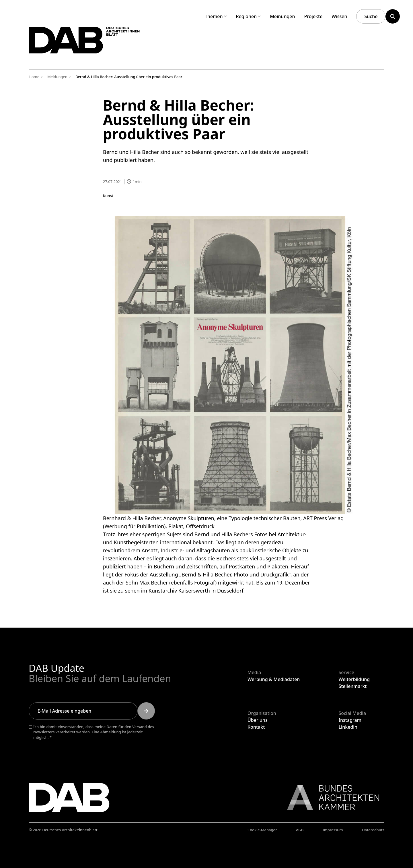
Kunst (108, 195)
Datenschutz (373, 830)
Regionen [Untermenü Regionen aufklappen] (249, 16)
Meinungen (282, 16)
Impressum (333, 830)
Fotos (261, 534)
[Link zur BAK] (330, 798)
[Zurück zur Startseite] (91, 43)
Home (34, 77)
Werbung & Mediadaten (274, 679)
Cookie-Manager (262, 830)
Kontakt (256, 727)
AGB (300, 830)
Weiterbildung (354, 679)
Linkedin (348, 727)
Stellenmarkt (352, 686)
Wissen (339, 16)
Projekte (313, 16)
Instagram (350, 720)
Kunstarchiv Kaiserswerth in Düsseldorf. (197, 590)
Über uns (258, 720)
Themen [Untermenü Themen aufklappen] (216, 16)
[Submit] (146, 711)
